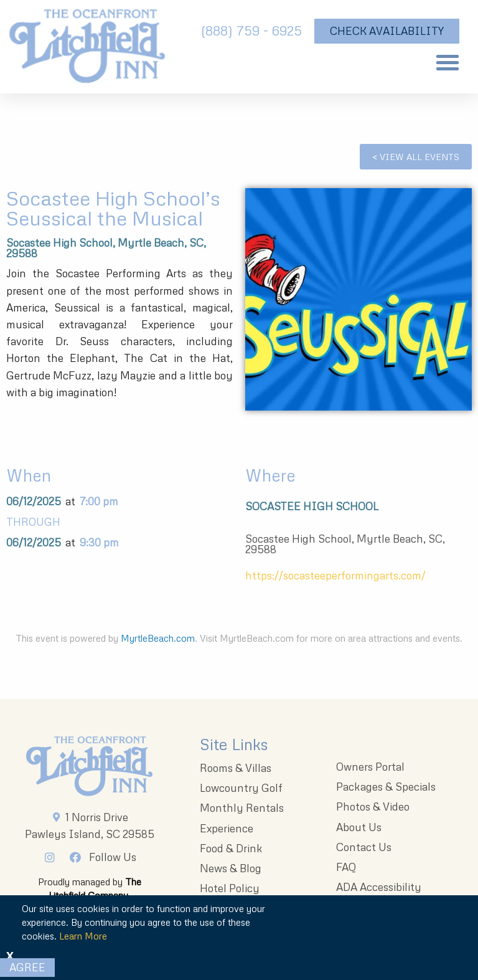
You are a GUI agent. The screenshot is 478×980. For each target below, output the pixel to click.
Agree (27, 967)
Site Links (234, 744)
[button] (448, 62)
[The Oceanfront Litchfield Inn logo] (87, 50)
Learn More (83, 936)
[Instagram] (53, 857)
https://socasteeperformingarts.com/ (335, 575)
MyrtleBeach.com (158, 638)
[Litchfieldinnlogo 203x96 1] (89, 766)
